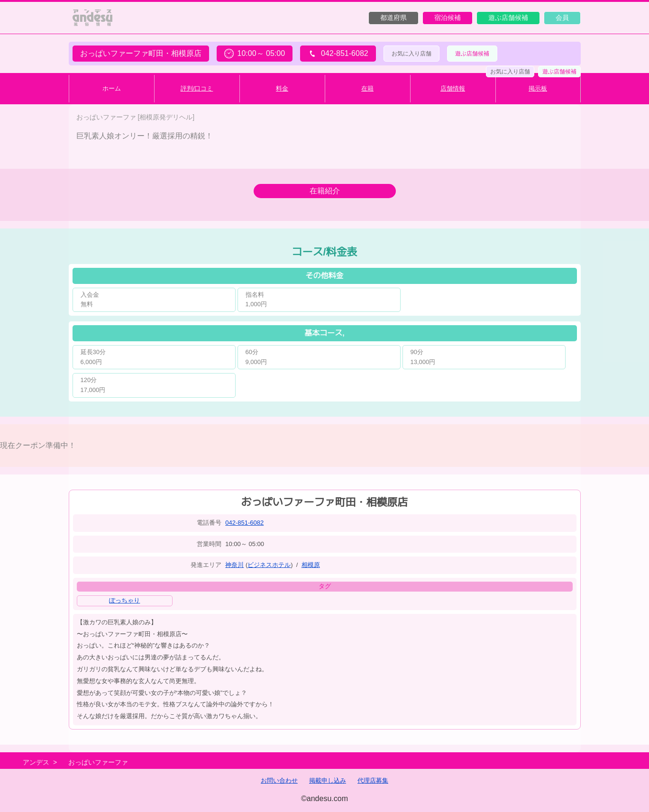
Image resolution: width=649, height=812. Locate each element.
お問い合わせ (279, 780)
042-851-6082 (244, 523)
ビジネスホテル (269, 565)
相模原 (311, 565)
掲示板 (538, 88)
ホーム (112, 88)
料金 (282, 88)
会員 (562, 18)
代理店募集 (373, 780)
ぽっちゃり (124, 600)
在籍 (367, 88)
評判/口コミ (197, 88)
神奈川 (234, 565)
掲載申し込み (328, 780)
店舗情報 (453, 88)
